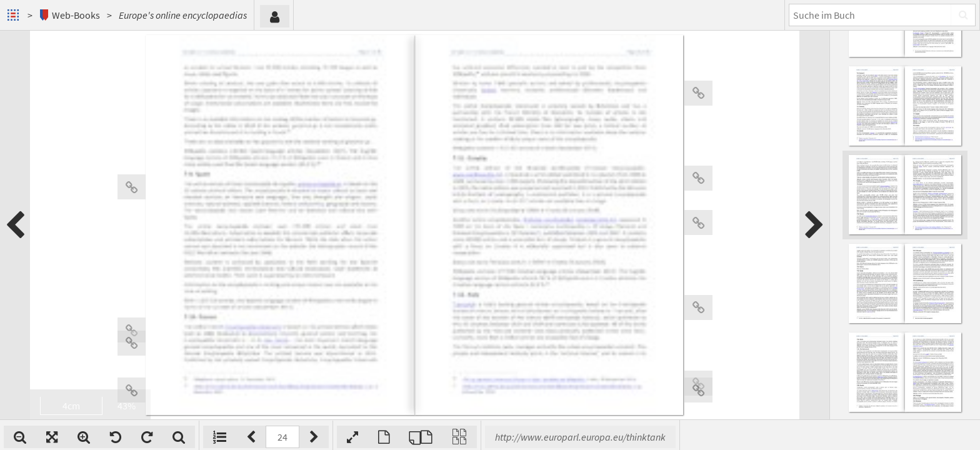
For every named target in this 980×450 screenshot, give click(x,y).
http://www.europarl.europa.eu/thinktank (580, 437)
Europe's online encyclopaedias (183, 15)
